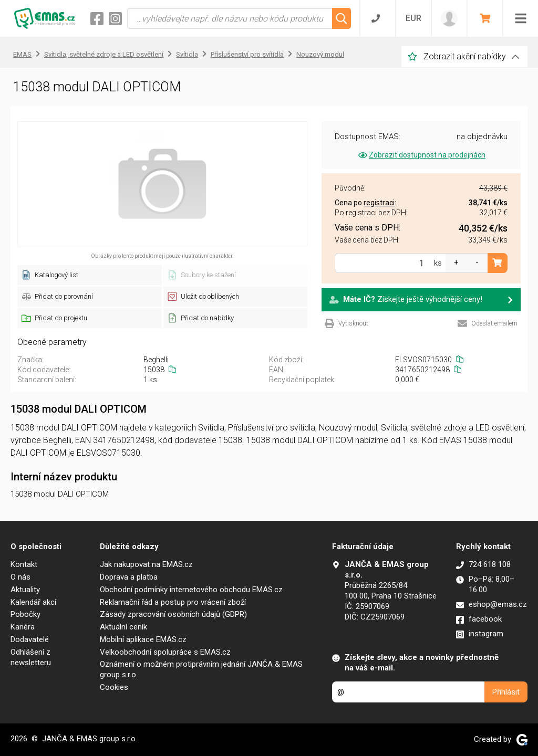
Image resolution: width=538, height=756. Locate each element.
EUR (413, 18)
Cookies (114, 687)
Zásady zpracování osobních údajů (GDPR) (173, 614)
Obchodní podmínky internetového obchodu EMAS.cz (191, 590)
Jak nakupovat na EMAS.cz (146, 564)
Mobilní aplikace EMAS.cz (143, 639)
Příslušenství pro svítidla (247, 54)
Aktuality (25, 590)
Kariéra (23, 627)
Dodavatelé (30, 639)
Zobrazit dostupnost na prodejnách (421, 155)
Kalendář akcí (33, 602)
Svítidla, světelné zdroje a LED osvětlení (104, 54)
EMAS (22, 54)
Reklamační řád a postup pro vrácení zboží (173, 602)
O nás (20, 577)
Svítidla (187, 54)
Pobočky (25, 614)
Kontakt (24, 564)
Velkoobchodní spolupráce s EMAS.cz (165, 652)
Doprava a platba (129, 577)
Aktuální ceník (123, 627)
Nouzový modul (320, 54)
